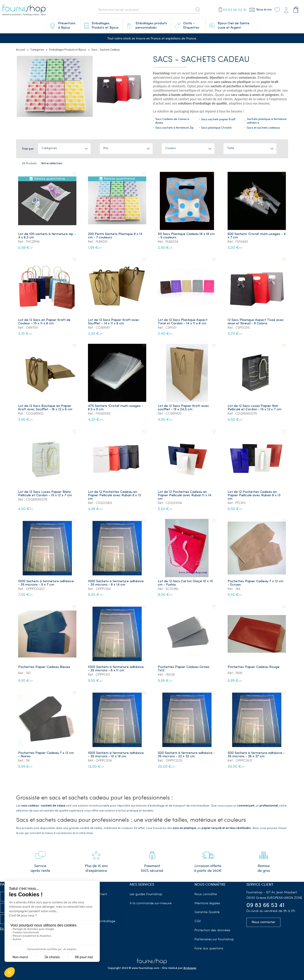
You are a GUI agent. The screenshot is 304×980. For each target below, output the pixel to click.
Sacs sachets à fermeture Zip (174, 128)
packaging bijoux (187, 111)
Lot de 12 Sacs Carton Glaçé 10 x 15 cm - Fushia (186, 583)
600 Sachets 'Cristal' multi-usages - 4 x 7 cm (256, 236)
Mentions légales (207, 903)
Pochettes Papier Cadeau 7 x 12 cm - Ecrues (256, 583)
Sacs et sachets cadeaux (263, 128)
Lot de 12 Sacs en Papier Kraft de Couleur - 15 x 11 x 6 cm (45, 322)
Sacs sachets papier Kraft (218, 119)
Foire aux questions (209, 949)
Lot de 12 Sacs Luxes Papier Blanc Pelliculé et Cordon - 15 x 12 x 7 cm (45, 494)
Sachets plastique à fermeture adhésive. (267, 121)
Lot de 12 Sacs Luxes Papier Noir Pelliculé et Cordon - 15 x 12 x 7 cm (255, 408)
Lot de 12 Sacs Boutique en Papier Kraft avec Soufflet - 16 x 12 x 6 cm (46, 408)
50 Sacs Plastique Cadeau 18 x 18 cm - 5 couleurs (187, 236)
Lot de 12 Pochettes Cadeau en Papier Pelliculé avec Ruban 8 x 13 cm (115, 495)
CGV (198, 921)
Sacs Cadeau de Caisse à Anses (172, 121)
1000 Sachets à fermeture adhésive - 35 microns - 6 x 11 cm (116, 669)
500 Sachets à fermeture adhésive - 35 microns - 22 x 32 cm (187, 755)
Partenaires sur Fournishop (214, 940)
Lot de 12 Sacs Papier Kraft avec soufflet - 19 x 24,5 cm (184, 408)
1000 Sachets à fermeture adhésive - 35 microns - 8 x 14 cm (116, 583)
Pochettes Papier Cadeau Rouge (254, 667)
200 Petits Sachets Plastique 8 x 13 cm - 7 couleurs (116, 236)
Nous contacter (263, 922)
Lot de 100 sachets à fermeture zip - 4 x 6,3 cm (47, 236)
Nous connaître (206, 894)
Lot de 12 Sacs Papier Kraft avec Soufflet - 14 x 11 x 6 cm (114, 322)
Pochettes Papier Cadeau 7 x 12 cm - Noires (46, 755)
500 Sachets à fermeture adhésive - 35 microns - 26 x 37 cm (257, 755)
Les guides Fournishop (146, 894)
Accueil (21, 50)
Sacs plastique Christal (216, 128)
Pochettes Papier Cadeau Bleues (45, 667)
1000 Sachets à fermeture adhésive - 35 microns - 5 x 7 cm (46, 583)
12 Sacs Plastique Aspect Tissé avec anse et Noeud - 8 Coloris (256, 322)
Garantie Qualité (207, 912)
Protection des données (212, 930)
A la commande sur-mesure (151, 903)
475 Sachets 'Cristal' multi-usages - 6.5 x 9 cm (116, 408)
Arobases (190, 968)
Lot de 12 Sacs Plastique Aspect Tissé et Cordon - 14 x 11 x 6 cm (183, 322)
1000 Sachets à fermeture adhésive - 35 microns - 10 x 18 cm (116, 755)
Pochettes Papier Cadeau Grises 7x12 (184, 669)
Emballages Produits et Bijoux (68, 50)
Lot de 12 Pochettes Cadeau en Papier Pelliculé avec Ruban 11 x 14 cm (185, 495)
